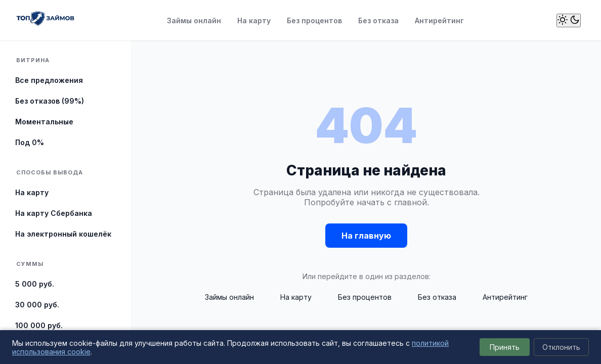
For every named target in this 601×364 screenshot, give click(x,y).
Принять (505, 347)
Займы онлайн (194, 20)
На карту (254, 20)
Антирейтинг (439, 20)
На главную (366, 236)
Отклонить (561, 347)
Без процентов (314, 20)
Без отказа (378, 20)
